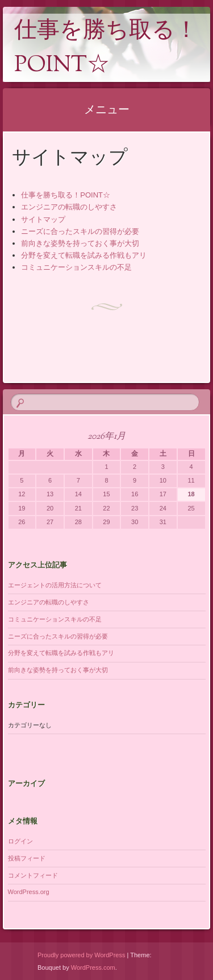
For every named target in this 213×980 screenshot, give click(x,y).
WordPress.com (93, 967)
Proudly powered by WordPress (81, 955)
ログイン (20, 841)
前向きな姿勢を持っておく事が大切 (80, 243)
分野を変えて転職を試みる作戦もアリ (84, 255)
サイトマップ (43, 219)
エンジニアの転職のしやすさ (69, 207)
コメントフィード (33, 875)
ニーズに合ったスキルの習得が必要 (80, 231)
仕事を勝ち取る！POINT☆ (106, 49)
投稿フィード (27, 858)
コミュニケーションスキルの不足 (76, 267)
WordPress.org (29, 892)
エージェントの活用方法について (55, 585)
